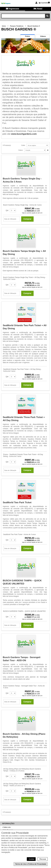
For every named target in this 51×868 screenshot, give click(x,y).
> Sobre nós (6, 827)
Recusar (43, 859)
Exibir (23, 145)
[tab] (28, 36)
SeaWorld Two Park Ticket (17, 502)
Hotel (38, 9)
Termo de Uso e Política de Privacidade (31, 864)
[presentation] (28, 36)
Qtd (7, 210)
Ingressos (13, 9)
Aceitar (31, 859)
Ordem (21, 150)
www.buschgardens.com (24, 134)
